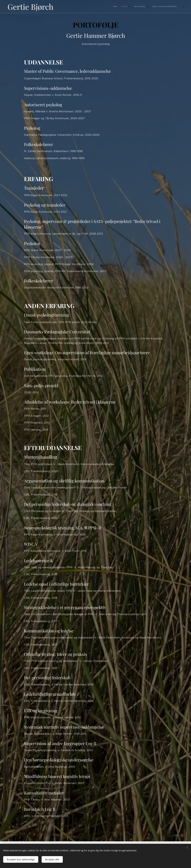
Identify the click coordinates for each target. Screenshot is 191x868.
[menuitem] (163, 7)
